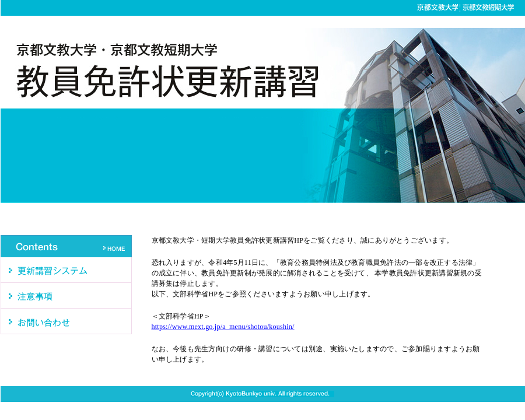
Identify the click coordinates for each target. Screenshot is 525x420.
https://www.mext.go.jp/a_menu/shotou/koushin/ (223, 327)
